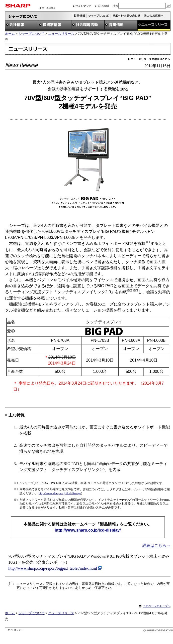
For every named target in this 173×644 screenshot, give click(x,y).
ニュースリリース (61, 34)
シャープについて (32, 34)
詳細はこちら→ (156, 545)
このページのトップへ (157, 606)
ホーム (10, 34)
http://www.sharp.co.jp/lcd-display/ (60, 493)
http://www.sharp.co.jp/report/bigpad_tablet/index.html (53, 568)
